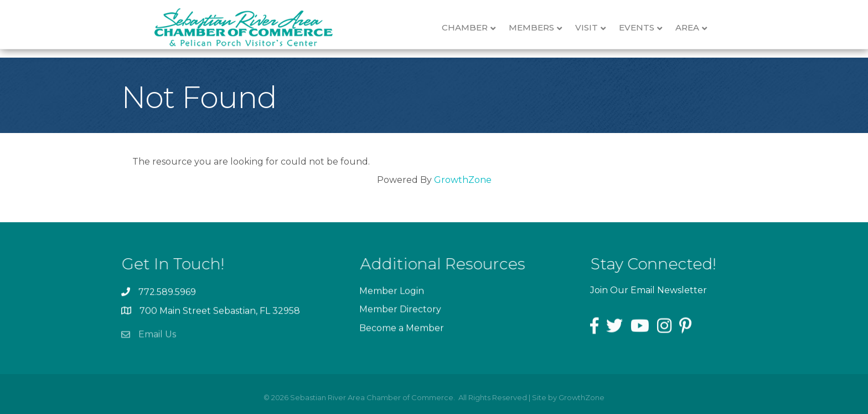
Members (541, 28)
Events (646, 28)
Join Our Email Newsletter (649, 290)
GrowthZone (463, 180)
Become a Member (402, 331)
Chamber (474, 28)
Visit (596, 28)
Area (697, 28)
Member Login (392, 294)
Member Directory (400, 312)
